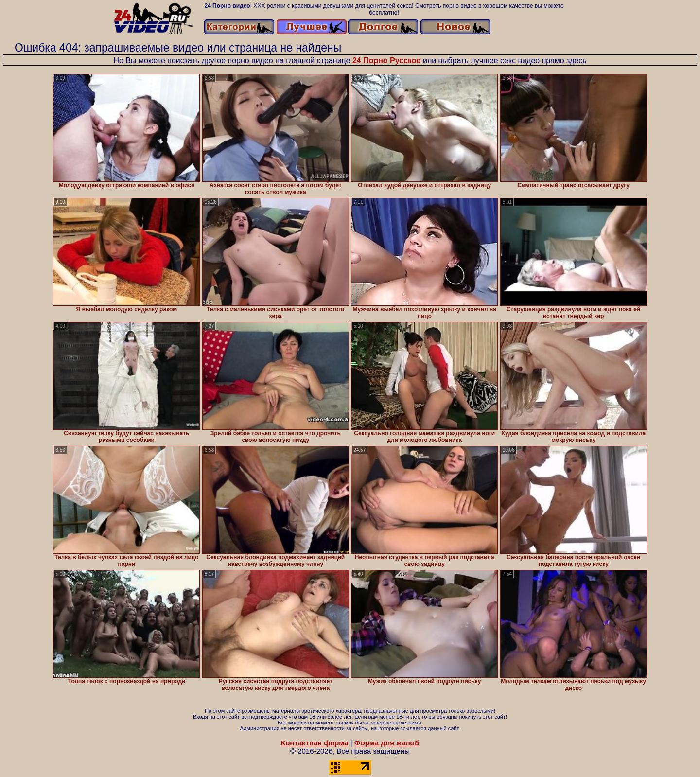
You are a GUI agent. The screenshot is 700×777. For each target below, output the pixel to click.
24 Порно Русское (387, 61)
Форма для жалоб (387, 743)
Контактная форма (315, 743)
